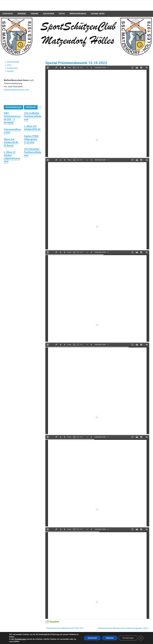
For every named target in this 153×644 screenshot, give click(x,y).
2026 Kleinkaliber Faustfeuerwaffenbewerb (33, 152)
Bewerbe (22, 14)
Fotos (62, 14)
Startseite (8, 14)
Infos (9, 65)
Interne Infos (98, 14)
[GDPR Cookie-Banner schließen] (141, 638)
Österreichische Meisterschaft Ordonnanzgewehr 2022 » (124, 628)
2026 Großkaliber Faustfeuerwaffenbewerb (33, 116)
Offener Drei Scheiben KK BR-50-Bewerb (11, 142)
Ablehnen (110, 638)
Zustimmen (92, 638)
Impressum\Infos (78, 14)
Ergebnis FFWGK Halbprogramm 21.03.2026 (31, 139)
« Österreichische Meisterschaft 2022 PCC (65, 628)
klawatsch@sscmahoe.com (16, 90)
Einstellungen (20, 639)
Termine (34, 14)
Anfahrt (10, 71)
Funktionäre (12, 68)
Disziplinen (49, 14)
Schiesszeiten (13, 62)
